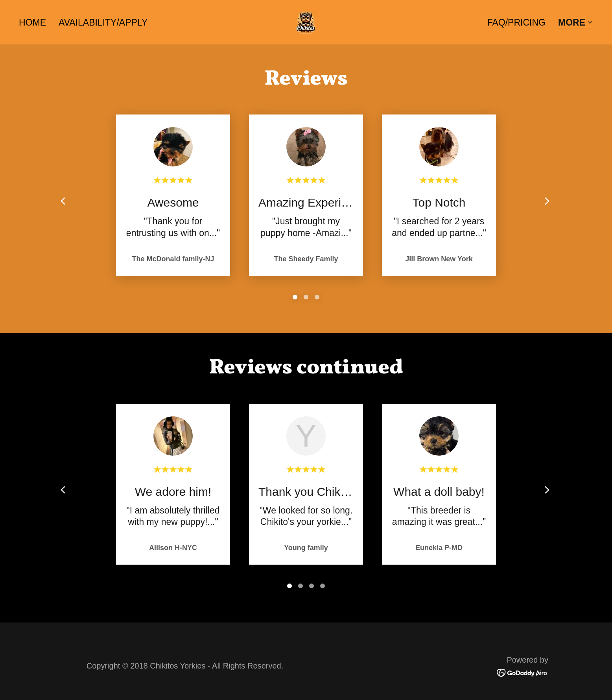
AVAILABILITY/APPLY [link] (103, 22)
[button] (576, 23)
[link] (306, 22)
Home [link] (32, 22)
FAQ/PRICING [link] (516, 22)
